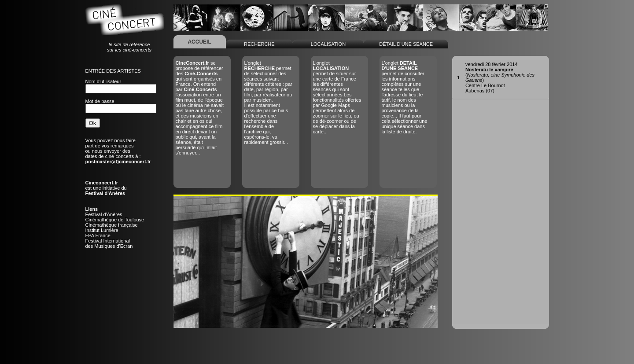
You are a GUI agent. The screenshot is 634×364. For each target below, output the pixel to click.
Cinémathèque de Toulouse (115, 220)
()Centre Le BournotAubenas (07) (500, 77)
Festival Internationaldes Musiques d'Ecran (109, 243)
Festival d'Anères (104, 214)
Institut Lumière (102, 230)
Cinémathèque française (112, 225)
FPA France (98, 235)
